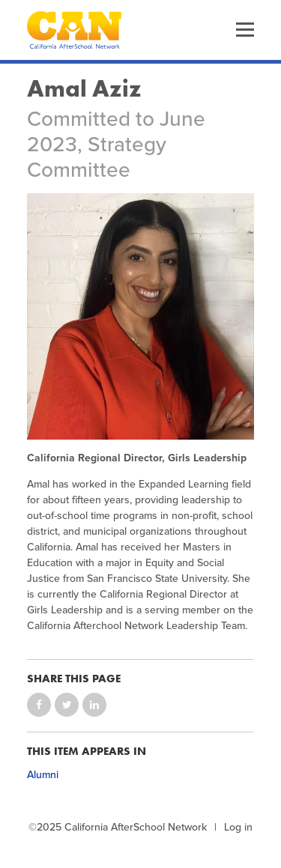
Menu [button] (245, 30)
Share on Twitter (67, 705)
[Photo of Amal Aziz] (140, 316)
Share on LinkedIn (94, 705)
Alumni (43, 775)
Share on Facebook (39, 705)
